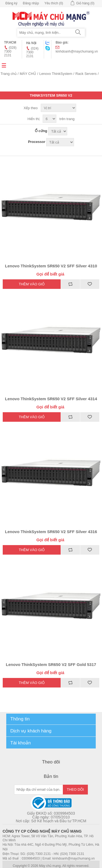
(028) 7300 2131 (10, 51)
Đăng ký (11, 3)
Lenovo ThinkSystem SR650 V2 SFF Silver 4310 (51, 266)
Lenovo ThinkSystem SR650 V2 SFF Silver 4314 (51, 399)
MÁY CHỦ (28, 74)
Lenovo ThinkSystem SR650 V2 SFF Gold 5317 (51, 664)
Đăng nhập (31, 3)
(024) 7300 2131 (32, 52)
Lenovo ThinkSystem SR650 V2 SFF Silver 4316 (51, 532)
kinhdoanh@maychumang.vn (77, 51)
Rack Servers (86, 74)
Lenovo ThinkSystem (56, 74)
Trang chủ (9, 74)
